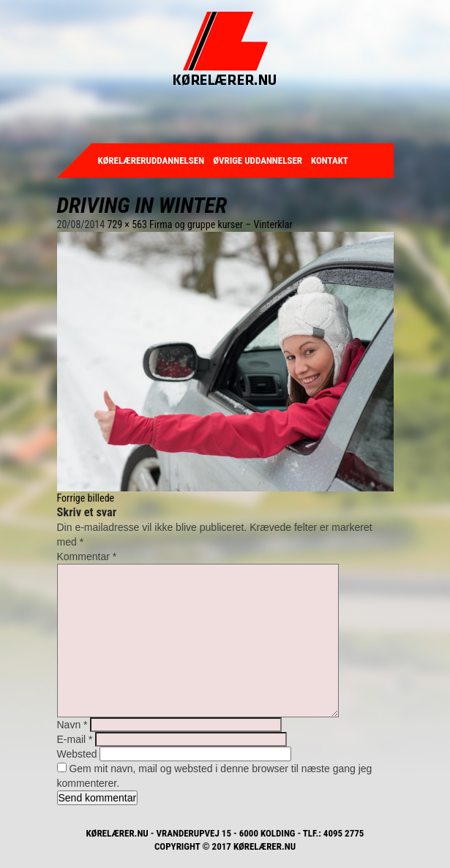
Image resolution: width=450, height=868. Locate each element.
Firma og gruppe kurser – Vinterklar (221, 224)
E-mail (75, 739)
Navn (72, 725)
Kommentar (87, 556)
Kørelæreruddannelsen (151, 161)
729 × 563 (127, 224)
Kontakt (330, 161)
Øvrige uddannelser (258, 161)
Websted (77, 754)
